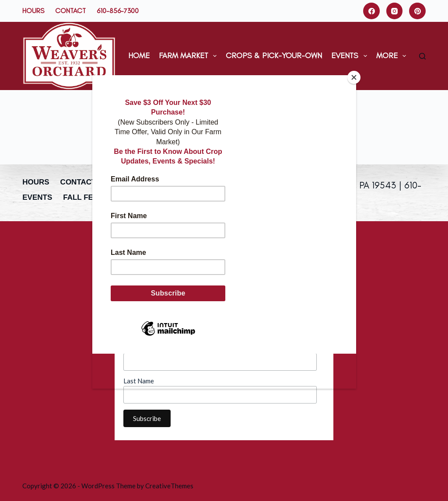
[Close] (354, 77)
